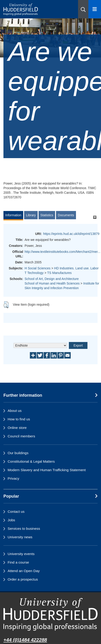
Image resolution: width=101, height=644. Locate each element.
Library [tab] (31, 215)
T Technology (34, 273)
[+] (95, 217)
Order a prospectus (23, 579)
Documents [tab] (66, 215)
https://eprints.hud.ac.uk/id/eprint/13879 (71, 234)
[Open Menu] (95, 9)
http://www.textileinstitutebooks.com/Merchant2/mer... (62, 252)
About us (15, 411)
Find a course (18, 562)
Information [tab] (13, 215)
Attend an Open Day (24, 571)
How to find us (19, 419)
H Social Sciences (38, 268)
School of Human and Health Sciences (52, 283)
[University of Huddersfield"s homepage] (50, 614)
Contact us (16, 511)
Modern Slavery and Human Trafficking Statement (47, 470)
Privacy (13, 478)
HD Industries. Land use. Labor (76, 268)
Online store (17, 428)
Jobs (11, 520)
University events (21, 554)
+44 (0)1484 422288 (25, 640)
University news (20, 537)
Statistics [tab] (47, 215)
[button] (83, 9)
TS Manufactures (59, 273)
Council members (21, 436)
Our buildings (18, 453)
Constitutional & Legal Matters (31, 461)
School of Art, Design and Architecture (52, 279)
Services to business (24, 529)
